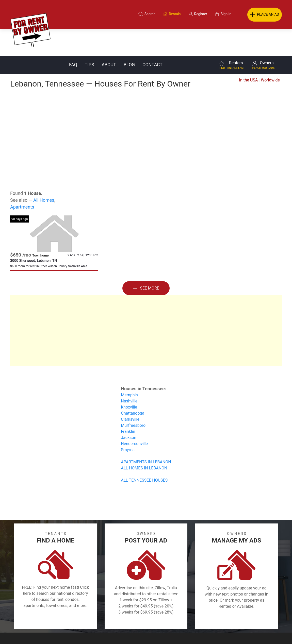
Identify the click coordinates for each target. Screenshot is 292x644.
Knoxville (129, 380)
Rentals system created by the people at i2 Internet (216, 632)
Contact (152, 38)
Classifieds (63, 619)
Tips (90, 38)
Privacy (150, 619)
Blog (129, 38)
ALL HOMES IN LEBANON (144, 441)
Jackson (128, 411)
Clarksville (130, 392)
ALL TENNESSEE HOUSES (144, 453)
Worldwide (270, 53)
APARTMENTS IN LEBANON (146, 435)
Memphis (129, 368)
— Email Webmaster (272, 632)
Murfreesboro (133, 399)
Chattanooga (133, 386)
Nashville (129, 374)
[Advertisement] (146, 105)
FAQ (73, 38)
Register (231, 619)
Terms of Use (94, 619)
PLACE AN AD (265, 15)
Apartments (22, 180)
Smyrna (128, 423)
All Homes (44, 173)
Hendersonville (134, 417)
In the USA (248, 53)
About (109, 38)
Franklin (128, 405)
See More (146, 261)
